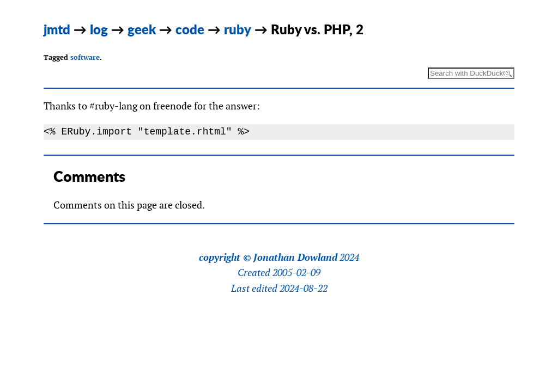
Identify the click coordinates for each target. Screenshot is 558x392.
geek (142, 29)
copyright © (225, 258)
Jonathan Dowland (295, 258)
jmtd (57, 29)
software (85, 57)
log (99, 29)
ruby (238, 29)
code (190, 29)
